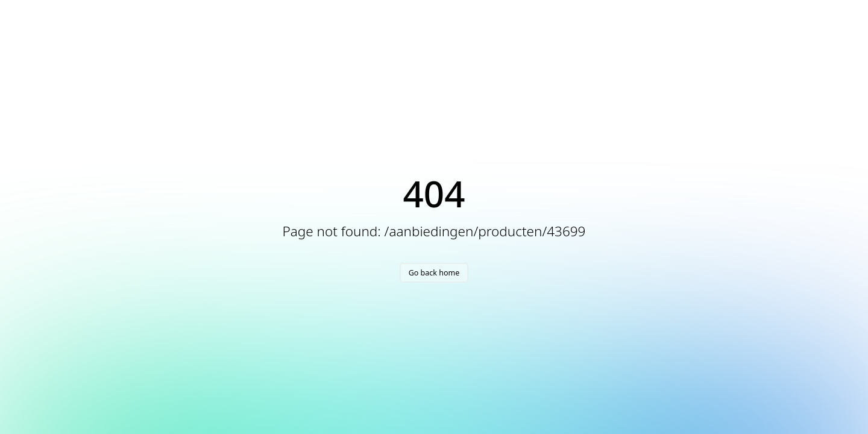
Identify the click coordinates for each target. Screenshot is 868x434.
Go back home (434, 273)
